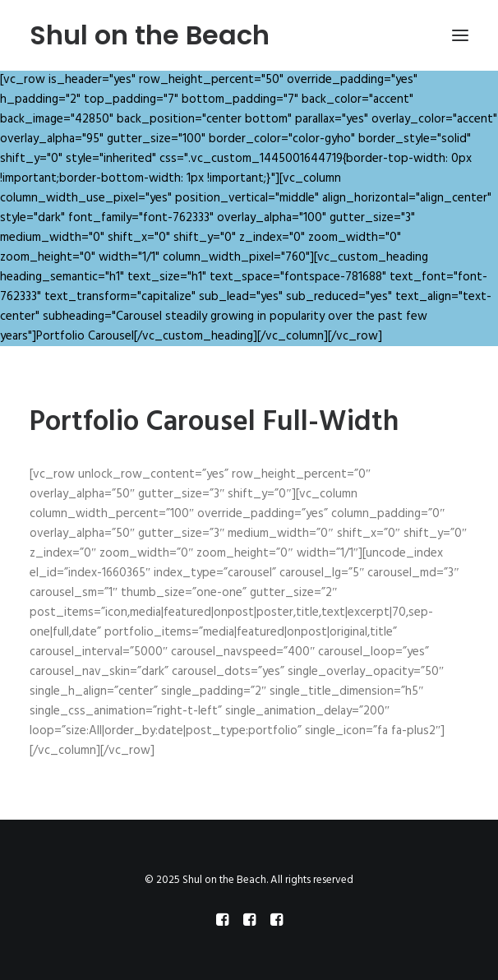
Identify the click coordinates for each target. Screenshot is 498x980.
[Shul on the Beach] (150, 35)
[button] (460, 35)
